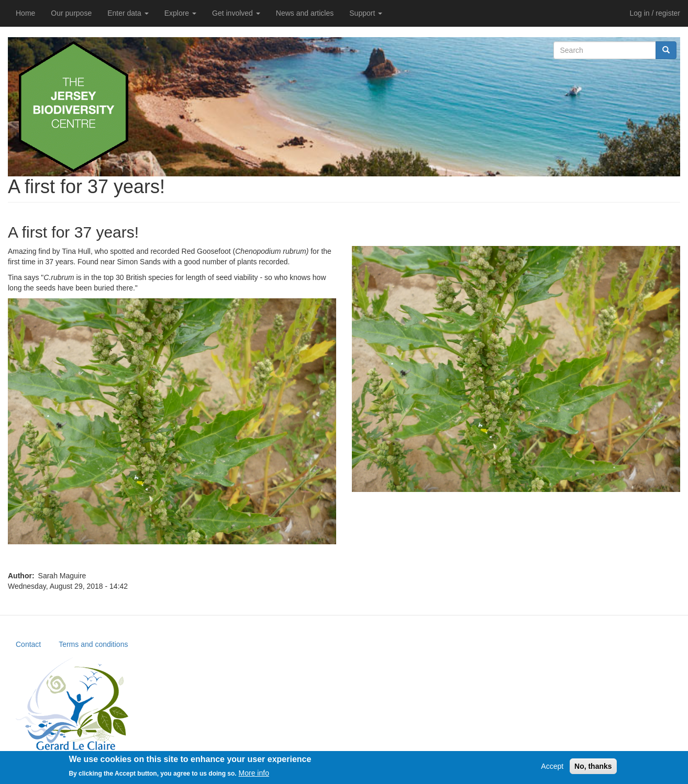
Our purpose (71, 13)
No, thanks (593, 766)
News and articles (305, 13)
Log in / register (655, 13)
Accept (552, 766)
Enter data (128, 13)
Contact (28, 644)
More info (254, 773)
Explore (180, 13)
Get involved (236, 13)
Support (366, 13)
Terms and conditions (93, 644)
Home (25, 13)
